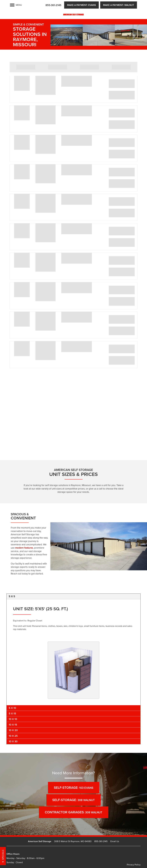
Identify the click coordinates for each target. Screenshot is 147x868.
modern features (24, 548)
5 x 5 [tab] (12, 596)
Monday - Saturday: (16, 858)
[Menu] (16, 5)
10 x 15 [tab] (13, 725)
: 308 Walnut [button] (73, 800)
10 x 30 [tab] (13, 741)
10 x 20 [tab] (13, 730)
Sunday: (10, 862)
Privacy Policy (134, 865)
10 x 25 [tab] (13, 736)
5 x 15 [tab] (12, 713)
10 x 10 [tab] (13, 719)
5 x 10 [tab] (12, 708)
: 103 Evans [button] (74, 788)
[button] (81, 5)
